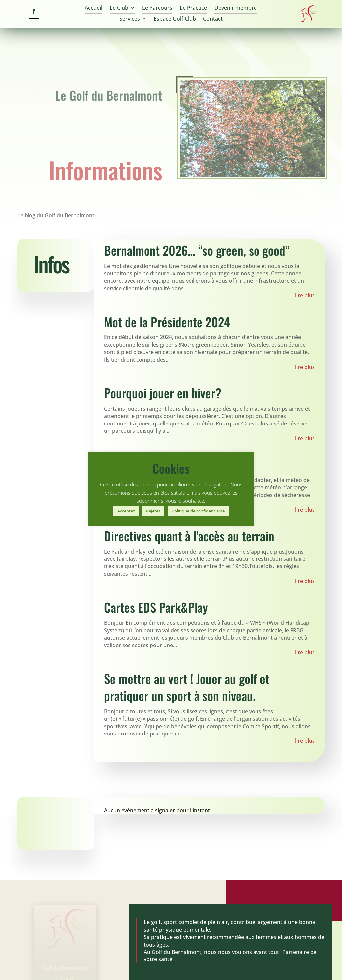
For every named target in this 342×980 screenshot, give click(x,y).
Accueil (94, 8)
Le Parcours (157, 8)
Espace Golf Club (175, 19)
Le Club (119, 8)
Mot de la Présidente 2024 (167, 322)
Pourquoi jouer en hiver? (163, 393)
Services (130, 19)
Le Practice (193, 8)
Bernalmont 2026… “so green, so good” (197, 250)
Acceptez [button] (126, 511)
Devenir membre (236, 8)
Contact (213, 19)
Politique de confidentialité (198, 511)
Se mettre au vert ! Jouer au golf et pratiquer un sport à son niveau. (187, 687)
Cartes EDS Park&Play (156, 607)
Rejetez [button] (153, 511)
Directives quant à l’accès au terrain (189, 536)
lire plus (305, 295)
